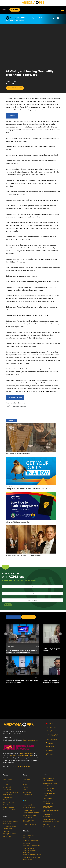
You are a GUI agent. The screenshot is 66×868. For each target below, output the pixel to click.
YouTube (50, 750)
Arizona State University (26, 753)
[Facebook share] (7, 84)
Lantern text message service (31, 813)
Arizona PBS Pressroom (49, 786)
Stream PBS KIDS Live (29, 808)
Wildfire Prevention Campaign (16, 406)
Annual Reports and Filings (50, 783)
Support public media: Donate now (51, 811)
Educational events (28, 838)
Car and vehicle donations (50, 827)
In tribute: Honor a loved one (51, 822)
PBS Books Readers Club (49, 793)
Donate (49, 724)
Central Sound (7, 824)
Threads (49, 754)
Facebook (50, 743)
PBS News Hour (27, 795)
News (25, 775)
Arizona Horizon (28, 782)
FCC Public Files (51, 727)
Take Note (6, 831)
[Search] (58, 10)
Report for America (28, 848)
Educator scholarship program (31, 846)
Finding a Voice (8, 836)
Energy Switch (7, 787)
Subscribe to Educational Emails (32, 857)
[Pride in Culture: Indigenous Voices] (31, 424)
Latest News (26, 779)
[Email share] (14, 84)
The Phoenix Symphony (10, 826)
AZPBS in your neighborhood (31, 841)
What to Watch (8, 779)
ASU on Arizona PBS (9, 807)
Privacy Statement (51, 739)
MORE (28, 617)
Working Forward (8, 797)
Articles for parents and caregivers (29, 821)
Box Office (46, 796)
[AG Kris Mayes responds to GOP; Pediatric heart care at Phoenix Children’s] (23, 625)
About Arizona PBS (48, 781)
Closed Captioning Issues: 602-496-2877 (52, 735)
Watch (6, 775)
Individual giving (47, 814)
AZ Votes (26, 787)
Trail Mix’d (6, 785)
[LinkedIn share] (10, 84)
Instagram (50, 747)
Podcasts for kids (28, 818)
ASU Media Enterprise (17, 756)
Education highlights (29, 835)
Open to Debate (8, 795)
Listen (5, 817)
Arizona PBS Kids (28, 805)
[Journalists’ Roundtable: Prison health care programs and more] (23, 657)
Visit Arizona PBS (47, 799)
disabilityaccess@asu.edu (30, 740)
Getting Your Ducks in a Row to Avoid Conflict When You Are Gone (29, 489)
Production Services (48, 788)
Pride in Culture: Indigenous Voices (18, 454)
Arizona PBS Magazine (49, 791)
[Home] (33, 3)
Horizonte (26, 785)
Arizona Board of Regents (23, 766)
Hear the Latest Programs (10, 821)
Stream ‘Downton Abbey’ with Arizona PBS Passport (23, 555)
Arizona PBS (28, 756)
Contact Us (46, 801)
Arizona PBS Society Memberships (48, 807)
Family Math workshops (30, 824)
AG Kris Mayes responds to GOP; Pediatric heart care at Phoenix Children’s (22, 651)
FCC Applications (51, 731)
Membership (46, 817)
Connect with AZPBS (48, 778)
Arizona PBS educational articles (32, 855)
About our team (28, 860)
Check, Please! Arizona (10, 782)
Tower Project (47, 824)
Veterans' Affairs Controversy (16, 403)
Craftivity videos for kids (30, 815)
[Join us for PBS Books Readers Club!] (31, 493)
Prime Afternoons (8, 805)
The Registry (26, 843)
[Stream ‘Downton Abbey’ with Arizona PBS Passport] (31, 526)
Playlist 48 (6, 800)
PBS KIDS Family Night (29, 810)
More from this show (15, 88)
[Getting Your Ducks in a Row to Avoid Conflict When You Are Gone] (31, 458)
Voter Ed (26, 790)
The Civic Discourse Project (11, 792)
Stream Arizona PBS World (11, 810)
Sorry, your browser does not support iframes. (33, 46)
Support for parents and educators (30, 851)
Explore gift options (48, 804)
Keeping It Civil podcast (10, 834)
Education (27, 831)
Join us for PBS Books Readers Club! (18, 522)
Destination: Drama (9, 802)
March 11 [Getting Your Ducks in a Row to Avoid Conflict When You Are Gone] (9, 487)
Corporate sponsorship (49, 819)
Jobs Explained (7, 790)
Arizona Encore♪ (8, 829)
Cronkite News (27, 792)
